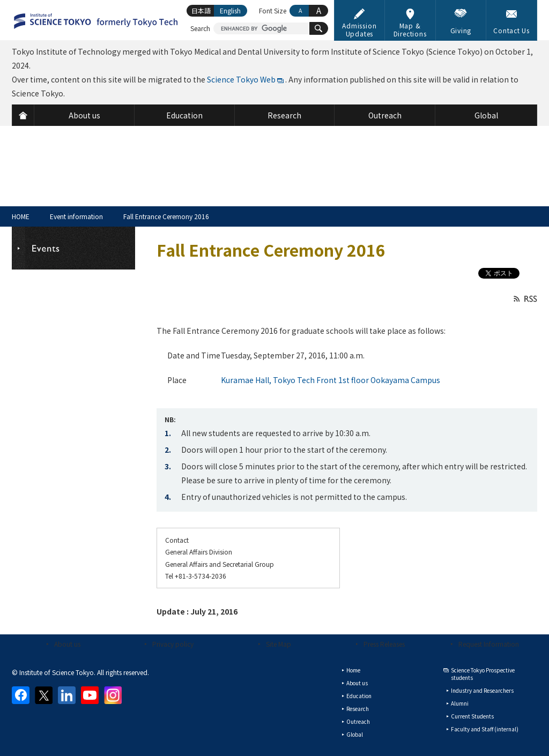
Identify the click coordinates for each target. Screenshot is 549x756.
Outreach (358, 721)
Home (353, 670)
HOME (21, 216)
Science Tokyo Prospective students (483, 674)
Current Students (472, 716)
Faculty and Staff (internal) (485, 729)
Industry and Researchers (482, 690)
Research (358, 709)
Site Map (279, 644)
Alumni (460, 703)
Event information (76, 216)
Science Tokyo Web (241, 79)
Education (359, 696)
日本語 (201, 10)
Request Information (489, 644)
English (230, 10)
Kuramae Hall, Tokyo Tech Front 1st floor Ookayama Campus (331, 380)
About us (67, 644)
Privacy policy (173, 644)
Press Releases (384, 644)
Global (355, 734)
